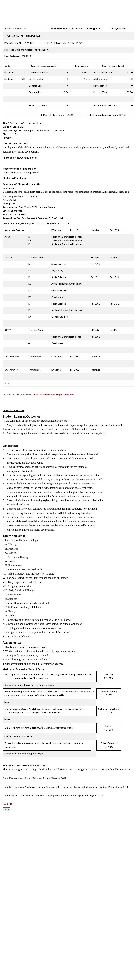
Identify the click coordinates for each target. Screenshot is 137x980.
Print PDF (8, 804)
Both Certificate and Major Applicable (53, 395)
